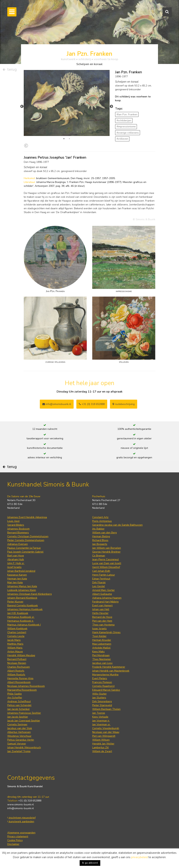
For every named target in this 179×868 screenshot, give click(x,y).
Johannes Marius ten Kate (22, 586)
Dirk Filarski (99, 582)
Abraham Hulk (16, 559)
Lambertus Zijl (100, 747)
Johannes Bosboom (18, 529)
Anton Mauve (15, 652)
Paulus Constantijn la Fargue (24, 548)
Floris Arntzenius (102, 521)
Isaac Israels (99, 629)
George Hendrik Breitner (106, 552)
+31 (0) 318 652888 (92, 404)
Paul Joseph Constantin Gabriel (25, 552)
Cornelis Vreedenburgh (106, 728)
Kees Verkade (100, 717)
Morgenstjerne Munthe (105, 675)
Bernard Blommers (18, 533)
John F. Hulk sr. (16, 563)
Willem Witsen (101, 740)
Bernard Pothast (17, 659)
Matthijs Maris (15, 644)
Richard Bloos (100, 540)
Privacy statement (18, 836)
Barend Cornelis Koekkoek (23, 605)
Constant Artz (100, 517)
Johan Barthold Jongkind (21, 571)
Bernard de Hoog (102, 617)
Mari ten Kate (15, 582)
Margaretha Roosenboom (22, 690)
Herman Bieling (101, 536)
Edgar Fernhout (101, 579)
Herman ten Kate (17, 579)
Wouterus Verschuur (19, 736)
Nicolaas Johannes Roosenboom (26, 686)
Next (111, 107)
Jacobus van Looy (102, 663)
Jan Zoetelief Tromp (19, 751)
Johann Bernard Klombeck (22, 598)
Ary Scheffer (15, 698)
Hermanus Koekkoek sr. (21, 617)
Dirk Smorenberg (102, 701)
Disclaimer (13, 844)
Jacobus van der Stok (20, 728)
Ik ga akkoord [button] (90, 863)
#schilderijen (124, 121)
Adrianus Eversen (18, 544)
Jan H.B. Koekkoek (18, 613)
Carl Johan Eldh (101, 571)
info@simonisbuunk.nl (57, 404)
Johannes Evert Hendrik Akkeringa (27, 517)
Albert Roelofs (16, 671)
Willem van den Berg (104, 533)
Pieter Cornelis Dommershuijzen (26, 540)
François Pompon (102, 682)
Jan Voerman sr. (101, 724)
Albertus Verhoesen (19, 732)
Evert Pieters (100, 678)
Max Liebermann (102, 644)
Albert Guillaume (102, 594)
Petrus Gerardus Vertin (21, 740)
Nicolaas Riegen (17, 663)
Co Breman (99, 556)
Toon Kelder (99, 636)
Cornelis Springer (17, 724)
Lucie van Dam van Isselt (107, 563)
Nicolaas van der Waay (106, 732)
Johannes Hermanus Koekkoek (25, 609)
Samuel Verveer (17, 744)
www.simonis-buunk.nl (21, 804)
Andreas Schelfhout (19, 701)
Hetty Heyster (100, 613)
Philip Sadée (15, 694)
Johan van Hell (101, 609)
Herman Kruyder (102, 640)
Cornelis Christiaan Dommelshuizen (28, 536)
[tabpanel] (67, 103)
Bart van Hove (16, 556)
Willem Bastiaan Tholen (106, 709)
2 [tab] (69, 139)
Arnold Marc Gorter (103, 590)
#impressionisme (126, 127)
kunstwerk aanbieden (21, 821)
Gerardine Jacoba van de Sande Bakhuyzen (117, 525)
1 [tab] (64, 139)
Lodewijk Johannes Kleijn (22, 590)
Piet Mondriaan (101, 655)
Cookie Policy (15, 840)
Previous (22, 107)
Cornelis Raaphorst (103, 686)
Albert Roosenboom (19, 682)
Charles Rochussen (19, 667)
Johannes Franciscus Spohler (24, 713)
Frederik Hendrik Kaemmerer (109, 667)
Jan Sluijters (99, 698)
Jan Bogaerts (100, 544)
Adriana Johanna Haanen (107, 598)
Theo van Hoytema (103, 625)
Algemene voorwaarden (21, 833)
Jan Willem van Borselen (107, 548)
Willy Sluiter (99, 694)
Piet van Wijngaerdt (104, 736)
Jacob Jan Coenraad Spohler (24, 721)
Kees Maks (98, 652)
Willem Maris (15, 648)
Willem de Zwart (102, 751)
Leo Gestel (99, 586)
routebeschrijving (124, 404)
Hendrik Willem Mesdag (21, 655)
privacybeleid (139, 857)
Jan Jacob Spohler (18, 717)
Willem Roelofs (16, 675)
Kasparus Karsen (17, 575)
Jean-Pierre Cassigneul (105, 559)
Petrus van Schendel (19, 705)
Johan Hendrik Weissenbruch (24, 747)
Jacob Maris (14, 640)
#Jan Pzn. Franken (127, 114)
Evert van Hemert (102, 605)
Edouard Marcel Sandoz (106, 690)
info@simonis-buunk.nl (21, 808)
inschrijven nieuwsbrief (21, 818)
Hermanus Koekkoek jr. (21, 621)
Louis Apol (13, 521)
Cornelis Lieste (16, 636)
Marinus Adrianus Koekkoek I (24, 625)
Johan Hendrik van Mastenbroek (111, 671)
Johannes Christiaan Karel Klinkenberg (29, 594)
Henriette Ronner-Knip (20, 678)
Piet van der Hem (102, 621)
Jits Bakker (98, 529)
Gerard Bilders (16, 525)
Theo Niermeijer (102, 659)
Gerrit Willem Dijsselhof (106, 567)
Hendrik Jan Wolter (103, 744)
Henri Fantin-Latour (104, 575)
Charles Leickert (17, 632)
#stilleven (122, 139)
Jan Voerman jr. (101, 721)
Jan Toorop (99, 713)
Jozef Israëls (14, 567)
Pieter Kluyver (15, 602)
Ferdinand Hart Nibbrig (105, 602)
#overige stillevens (128, 133)
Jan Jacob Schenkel (18, 709)
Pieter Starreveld (102, 705)
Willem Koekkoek (17, 629)
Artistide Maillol (101, 648)
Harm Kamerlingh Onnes (106, 632)
